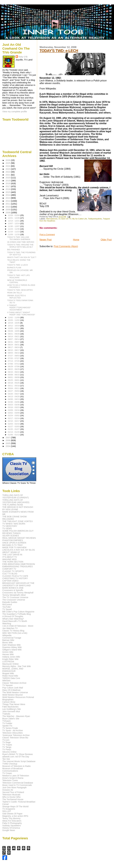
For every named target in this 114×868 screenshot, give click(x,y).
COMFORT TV (9, 569)
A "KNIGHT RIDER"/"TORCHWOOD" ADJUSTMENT (19, 308)
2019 (8, 181)
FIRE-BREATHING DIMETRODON (19, 564)
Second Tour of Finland (13, 792)
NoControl (7, 605)
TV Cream (7, 773)
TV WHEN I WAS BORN (14, 524)
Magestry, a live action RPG (15, 816)
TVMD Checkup (10, 764)
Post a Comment (47, 235)
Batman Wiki (8, 640)
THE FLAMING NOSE (13, 505)
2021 (8, 175)
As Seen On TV (65, 219)
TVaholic (6, 714)
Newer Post (45, 240)
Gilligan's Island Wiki (12, 650)
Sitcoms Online (9, 752)
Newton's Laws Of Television (16, 776)
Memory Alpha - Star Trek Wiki (17, 666)
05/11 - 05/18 (14, 386)
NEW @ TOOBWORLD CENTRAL (17, 281)
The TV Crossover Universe (15, 597)
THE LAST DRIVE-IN (12, 555)
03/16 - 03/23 (14, 407)
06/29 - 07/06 (14, 366)
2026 (8, 160)
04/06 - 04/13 (14, 399)
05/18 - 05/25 (14, 383)
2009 (8, 210)
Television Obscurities (13, 733)
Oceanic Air (8, 790)
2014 (8, 195)
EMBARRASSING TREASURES (18, 566)
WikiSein (6, 681)
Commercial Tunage (12, 638)
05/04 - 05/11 (14, 388)
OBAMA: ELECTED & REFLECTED (16, 297)
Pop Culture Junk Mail (13, 688)
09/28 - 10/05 (14, 331)
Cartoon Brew (9, 702)
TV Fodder (7, 723)
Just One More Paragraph (14, 787)
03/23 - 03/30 (14, 405)
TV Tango (7, 747)
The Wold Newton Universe (15, 692)
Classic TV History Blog (13, 631)
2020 (8, 178)
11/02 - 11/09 (14, 317)
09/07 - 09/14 (14, 339)
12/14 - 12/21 (14, 221)
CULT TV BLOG (10, 574)
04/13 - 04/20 (14, 396)
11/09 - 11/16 (14, 234)
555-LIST (7, 811)
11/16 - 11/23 (14, 232)
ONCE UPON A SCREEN (14, 543)
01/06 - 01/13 (14, 435)
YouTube (7, 607)
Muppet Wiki (8, 673)
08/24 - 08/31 (14, 345)
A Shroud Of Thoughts (13, 616)
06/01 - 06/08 (14, 377)
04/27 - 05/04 (14, 391)
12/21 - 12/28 (14, 218)
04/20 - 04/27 (14, 394)
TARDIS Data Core (11, 678)
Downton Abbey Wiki (12, 647)
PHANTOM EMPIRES (13, 540)
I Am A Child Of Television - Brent (18, 626)
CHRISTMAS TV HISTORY (15, 578)
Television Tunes (10, 780)
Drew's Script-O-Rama (13, 778)
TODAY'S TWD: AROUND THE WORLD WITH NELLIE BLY (20, 246)
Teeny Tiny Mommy (11, 818)
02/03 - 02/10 (14, 424)
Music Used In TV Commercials (17, 785)
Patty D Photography (12, 823)
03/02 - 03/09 (14, 413)
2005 (8, 443)
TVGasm (7, 721)
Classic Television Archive (14, 683)
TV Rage (7, 742)
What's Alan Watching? (13, 619)
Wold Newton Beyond (12, 695)
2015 (8, 192)
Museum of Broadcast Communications (13, 770)
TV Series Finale (10, 728)
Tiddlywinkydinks (95, 219)
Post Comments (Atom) (66, 246)
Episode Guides (10, 602)
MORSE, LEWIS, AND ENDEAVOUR (13, 670)
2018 (8, 183)
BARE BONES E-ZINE (13, 588)
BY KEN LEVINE (10, 509)
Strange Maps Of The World (15, 807)
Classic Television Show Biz (15, 738)
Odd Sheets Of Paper (12, 814)
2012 (8, 201)
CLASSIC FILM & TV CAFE (15, 576)
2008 (8, 213)
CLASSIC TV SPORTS (13, 571)
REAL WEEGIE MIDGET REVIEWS (19, 538)
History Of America (11, 828)
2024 (8, 166)
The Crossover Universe (14, 600)
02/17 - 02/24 (14, 418)
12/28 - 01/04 (14, 215)
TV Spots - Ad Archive (13, 730)
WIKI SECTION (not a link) (15, 633)
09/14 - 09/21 (14, 336)
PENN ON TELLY (15, 293)
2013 (8, 198)
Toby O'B (23, 57)
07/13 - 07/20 (14, 361)
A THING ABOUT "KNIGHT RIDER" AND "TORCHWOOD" (21, 314)
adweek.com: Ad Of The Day (16, 757)
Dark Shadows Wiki (12, 645)
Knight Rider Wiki (10, 659)
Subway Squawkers (12, 826)
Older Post (106, 240)
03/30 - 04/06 (14, 402)
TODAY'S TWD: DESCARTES (20, 290)
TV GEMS (7, 528)
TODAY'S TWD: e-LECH (59, 51)
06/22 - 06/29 (14, 369)
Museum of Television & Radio (17, 766)
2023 (8, 169)
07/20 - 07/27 (14, 358)
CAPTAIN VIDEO (10, 581)
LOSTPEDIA (8, 662)
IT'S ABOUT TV (10, 557)
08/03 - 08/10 (14, 353)
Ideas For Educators (12, 821)
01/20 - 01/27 (14, 429)
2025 (8, 163)
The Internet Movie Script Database (19, 761)
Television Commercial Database (18, 783)
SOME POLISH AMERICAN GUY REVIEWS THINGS (18, 532)
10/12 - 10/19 (14, 326)
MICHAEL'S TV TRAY (13, 545)
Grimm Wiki (8, 652)
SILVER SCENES (11, 536)
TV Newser (8, 685)
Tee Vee (6, 759)
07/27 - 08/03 (14, 356)
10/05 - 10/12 (14, 328)
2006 (8, 440)
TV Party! (7, 749)
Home (76, 240)
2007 (8, 438)
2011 (8, 204)
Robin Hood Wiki (10, 676)
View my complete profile (15, 111)
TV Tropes (7, 745)
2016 (8, 189)
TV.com (6, 740)
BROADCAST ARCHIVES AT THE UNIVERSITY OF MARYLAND (18, 584)
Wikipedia (7, 635)
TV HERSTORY (10, 526)
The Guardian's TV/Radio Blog (17, 614)
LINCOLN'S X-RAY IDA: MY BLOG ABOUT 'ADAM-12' (19, 551)
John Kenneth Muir (11, 711)
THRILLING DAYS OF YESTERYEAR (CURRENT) (16, 496)
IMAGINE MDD (9, 559)
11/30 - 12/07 (14, 226)
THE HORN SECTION (13, 562)
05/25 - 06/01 (14, 380)
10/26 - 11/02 (14, 320)
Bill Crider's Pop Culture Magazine (18, 612)
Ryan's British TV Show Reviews (18, 754)
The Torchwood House (13, 799)
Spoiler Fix (7, 726)
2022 (8, 172)
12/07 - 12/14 (14, 223)
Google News (9, 830)
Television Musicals (11, 795)
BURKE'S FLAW (14, 268)
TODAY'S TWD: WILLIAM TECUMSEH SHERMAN (19, 238)
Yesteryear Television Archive (16, 735)
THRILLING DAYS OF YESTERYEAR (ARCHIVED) (16, 501)
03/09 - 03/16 (14, 410)
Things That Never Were (14, 704)
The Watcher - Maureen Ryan (16, 716)
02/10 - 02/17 (14, 421)
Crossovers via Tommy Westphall (18, 593)
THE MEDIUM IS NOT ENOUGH (18, 507)
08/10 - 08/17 (14, 350)
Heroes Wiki (8, 654)
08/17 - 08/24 (14, 347)
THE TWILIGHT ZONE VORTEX (18, 521)
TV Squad (7, 609)
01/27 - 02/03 (14, 426)
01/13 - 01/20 (14, 432)
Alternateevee (52, 219)
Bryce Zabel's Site (11, 719)
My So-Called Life (79, 219)
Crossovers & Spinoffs (13, 590)
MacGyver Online (11, 664)
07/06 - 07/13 (14, 364)
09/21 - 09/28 (14, 334)
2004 (8, 446)
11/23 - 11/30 (14, 229)
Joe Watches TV (10, 628)
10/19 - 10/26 (14, 323)
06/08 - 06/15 (14, 375)
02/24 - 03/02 (14, 416)
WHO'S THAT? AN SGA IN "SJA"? (22, 257)
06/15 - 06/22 (14, 372)
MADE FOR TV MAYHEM (14, 547)
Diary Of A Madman (12, 690)
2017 (8, 186)
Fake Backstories (10, 707)
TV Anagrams (9, 809)
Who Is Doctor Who (12, 797)
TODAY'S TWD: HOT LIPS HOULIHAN (19, 276)
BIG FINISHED (14, 250)
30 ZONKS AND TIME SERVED (21, 242)
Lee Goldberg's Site (12, 709)
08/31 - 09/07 (14, 342)
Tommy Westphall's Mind (14, 595)
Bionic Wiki (7, 643)
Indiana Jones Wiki (11, 657)
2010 (8, 207)
